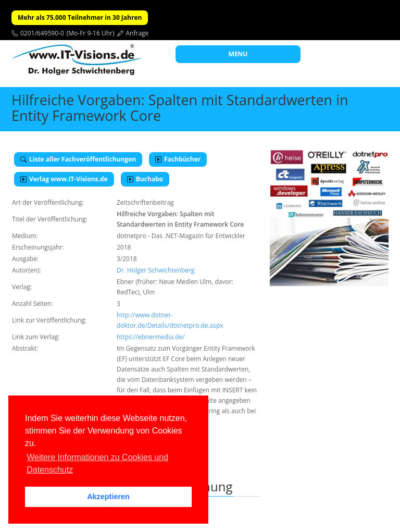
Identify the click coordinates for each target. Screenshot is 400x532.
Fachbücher (178, 159)
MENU (238, 54)
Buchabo (145, 179)
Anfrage (137, 33)
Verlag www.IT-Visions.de (64, 179)
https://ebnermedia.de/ (151, 337)
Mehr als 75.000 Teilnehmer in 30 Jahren (80, 17)
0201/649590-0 (42, 33)
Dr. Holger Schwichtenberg (155, 270)
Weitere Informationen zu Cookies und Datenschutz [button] (97, 463)
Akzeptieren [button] (108, 497)
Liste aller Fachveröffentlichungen (78, 159)
